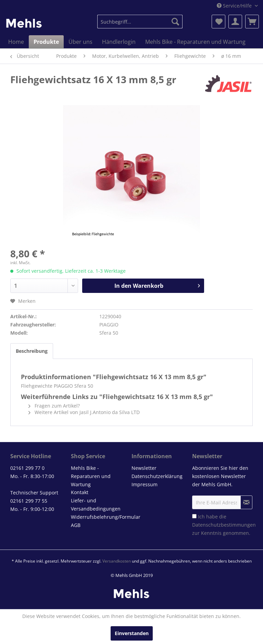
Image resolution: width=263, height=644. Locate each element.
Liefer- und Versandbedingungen (96, 505)
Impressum (145, 484)
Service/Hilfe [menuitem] (235, 6)
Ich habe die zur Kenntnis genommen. (224, 525)
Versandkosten (117, 561)
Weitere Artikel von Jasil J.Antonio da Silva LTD (84, 412)
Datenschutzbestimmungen (224, 525)
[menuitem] (140, 22)
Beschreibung (32, 351)
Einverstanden (132, 633)
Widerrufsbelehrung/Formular (99, 517)
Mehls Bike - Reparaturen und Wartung (91, 476)
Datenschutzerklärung (157, 476)
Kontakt (80, 492)
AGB (76, 525)
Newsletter (144, 468)
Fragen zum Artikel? (54, 406)
